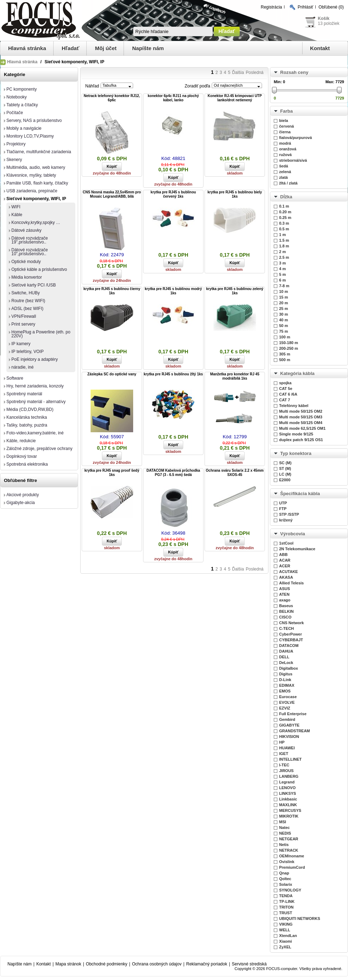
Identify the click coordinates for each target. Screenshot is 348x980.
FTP (283, 509)
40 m (284, 320)
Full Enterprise (293, 714)
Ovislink (287, 862)
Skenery (14, 160)
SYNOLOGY (290, 890)
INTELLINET (290, 759)
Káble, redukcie (21, 441)
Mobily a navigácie (24, 128)
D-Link (285, 680)
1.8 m (284, 246)
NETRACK (289, 850)
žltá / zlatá (288, 183)
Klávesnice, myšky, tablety (31, 175)
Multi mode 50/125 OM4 (301, 423)
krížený (286, 520)
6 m (282, 280)
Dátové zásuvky (26, 230)
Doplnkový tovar (22, 456)
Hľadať (71, 48)
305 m (285, 354)
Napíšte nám (148, 48)
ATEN (284, 594)
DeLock (286, 663)
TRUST (286, 913)
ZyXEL (285, 947)
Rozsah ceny (294, 72)
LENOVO (287, 788)
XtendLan (288, 936)
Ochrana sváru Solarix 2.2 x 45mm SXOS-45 (235, 473)
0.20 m (285, 212)
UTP (283, 503)
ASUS (285, 589)
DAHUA (286, 651)
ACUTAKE (289, 572)
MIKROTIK (289, 816)
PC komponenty (21, 89)
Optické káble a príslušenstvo (39, 269)
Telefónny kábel (294, 406)
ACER (285, 566)
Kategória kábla (297, 373)
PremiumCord (292, 867)
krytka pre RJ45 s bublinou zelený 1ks (235, 291)
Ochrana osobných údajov (157, 964)
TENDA (286, 896)
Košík (324, 18)
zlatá (283, 177)
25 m (284, 309)
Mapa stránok (68, 964)
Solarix (286, 884)
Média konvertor (27, 277)
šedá (284, 166)
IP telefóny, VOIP (28, 352)
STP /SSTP (289, 514)
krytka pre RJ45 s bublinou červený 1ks (173, 194)
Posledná (255, 73)
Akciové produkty (23, 495)
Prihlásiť (305, 7)
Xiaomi (286, 941)
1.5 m (284, 240)
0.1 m (284, 206)
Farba (286, 111)
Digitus (286, 674)
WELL (285, 930)
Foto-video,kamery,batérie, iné (35, 433)
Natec (284, 828)
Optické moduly (26, 262)
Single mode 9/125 (296, 434)
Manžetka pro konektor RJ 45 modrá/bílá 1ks (235, 376)
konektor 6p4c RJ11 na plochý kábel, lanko (173, 98)
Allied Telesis (292, 583)
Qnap (284, 873)
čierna (285, 132)
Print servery (23, 324)
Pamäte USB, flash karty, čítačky (37, 183)
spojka (285, 383)
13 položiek (329, 23)
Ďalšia (238, 73)
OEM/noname (292, 856)
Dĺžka (286, 197)
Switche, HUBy (26, 293)
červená (287, 126)
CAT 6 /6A (288, 394)
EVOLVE (287, 702)
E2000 (285, 480)
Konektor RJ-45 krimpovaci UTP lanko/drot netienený (235, 98)
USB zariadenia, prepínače (32, 191)
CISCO (285, 617)
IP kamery (21, 344)
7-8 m (284, 286)
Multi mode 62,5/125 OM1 (302, 428)
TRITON (286, 907)
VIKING (286, 924)
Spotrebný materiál (24, 394)
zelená (285, 172)
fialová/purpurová (295, 138)
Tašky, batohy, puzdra (27, 425)
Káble (17, 215)
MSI (283, 822)
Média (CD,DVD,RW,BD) (30, 409)
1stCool (286, 543)
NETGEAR (289, 839)
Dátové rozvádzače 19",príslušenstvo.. (30, 240)
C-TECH (287, 628)
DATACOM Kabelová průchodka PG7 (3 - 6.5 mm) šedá (173, 473)
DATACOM (289, 646)
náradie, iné (23, 367)
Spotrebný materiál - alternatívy (36, 402)
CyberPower (290, 634)
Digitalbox (289, 668)
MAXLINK (288, 805)
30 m (284, 314)
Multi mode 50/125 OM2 (301, 411)
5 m (282, 274)
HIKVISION (289, 737)
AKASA (286, 577)
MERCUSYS (290, 810)
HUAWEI (287, 748)
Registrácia (271, 7)
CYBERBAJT (291, 640)
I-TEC (284, 765)
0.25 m (285, 218)
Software (15, 378)
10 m (284, 291)
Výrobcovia (293, 534)
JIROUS (286, 771)
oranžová (288, 149)
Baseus (286, 606)
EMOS (285, 691)
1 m (282, 235)
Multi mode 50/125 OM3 (301, 417)
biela (284, 121)
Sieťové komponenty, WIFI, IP (36, 199)
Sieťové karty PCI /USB (34, 285)
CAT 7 (285, 400)
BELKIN (286, 611)
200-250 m (289, 348)
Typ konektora (296, 453)
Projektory (16, 144)
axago (285, 600)
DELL (284, 657)
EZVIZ (285, 708)
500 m (285, 360)
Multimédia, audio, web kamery (36, 167)
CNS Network (292, 623)
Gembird (287, 719)
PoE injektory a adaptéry (35, 359)
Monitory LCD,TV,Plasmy (30, 136)
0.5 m (284, 229)
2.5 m (284, 257)
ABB (283, 555)
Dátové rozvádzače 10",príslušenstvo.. (30, 252)
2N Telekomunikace (297, 549)
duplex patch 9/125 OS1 (301, 440)
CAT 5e (286, 389)
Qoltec (285, 879)
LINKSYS (288, 793)
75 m (284, 331)
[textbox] (173, 31)
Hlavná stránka (27, 48)
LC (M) (285, 474)
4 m (282, 269)
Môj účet (106, 48)
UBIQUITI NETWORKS (300, 919)
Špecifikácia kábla (300, 494)
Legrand (287, 782)
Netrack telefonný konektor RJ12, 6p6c (112, 98)
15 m (284, 297)
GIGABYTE (289, 725)
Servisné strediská (249, 964)
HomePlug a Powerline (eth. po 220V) (41, 334)
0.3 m (284, 223)
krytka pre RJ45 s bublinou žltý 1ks (173, 374)
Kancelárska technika (27, 417)
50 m (284, 326)
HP (282, 742)
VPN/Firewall (24, 316)
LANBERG (289, 776)
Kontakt (320, 48)
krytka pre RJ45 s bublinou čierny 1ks (112, 291)
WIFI (16, 207)
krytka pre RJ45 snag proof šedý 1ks (112, 473)
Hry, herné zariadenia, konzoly (35, 386)
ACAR (285, 560)
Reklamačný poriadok (206, 964)
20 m (284, 303)
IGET (284, 754)
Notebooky (17, 97)
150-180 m (289, 343)
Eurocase (288, 697)
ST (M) (285, 468)
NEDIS (285, 833)
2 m (282, 252)
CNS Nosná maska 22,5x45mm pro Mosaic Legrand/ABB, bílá (112, 194)
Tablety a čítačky (22, 105)
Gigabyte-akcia (21, 503)
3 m (282, 263)
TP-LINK (287, 901)
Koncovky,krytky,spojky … (36, 223)
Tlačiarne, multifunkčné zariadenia (39, 152)
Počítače (15, 113)
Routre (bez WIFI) (28, 301)
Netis (284, 845)
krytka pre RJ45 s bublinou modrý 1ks (173, 291)
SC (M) (285, 463)
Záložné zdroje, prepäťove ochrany (39, 449)
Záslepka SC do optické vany (112, 374)
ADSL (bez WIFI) (27, 309)
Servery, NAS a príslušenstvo (34, 121)
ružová (285, 155)
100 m (285, 337)
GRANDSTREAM (295, 731)
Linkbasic (288, 799)
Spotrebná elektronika (27, 464)
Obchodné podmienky (107, 964)
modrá (285, 143)
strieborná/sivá (293, 160)
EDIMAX (287, 685)
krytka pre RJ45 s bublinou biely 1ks (235, 194)
